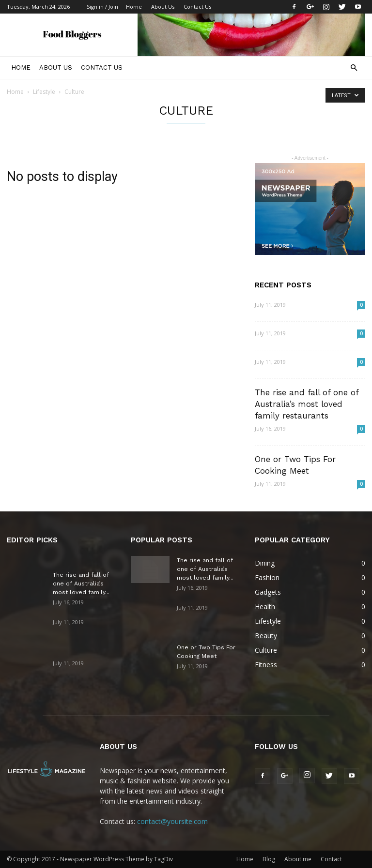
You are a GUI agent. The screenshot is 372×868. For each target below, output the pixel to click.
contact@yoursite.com (172, 821)
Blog (269, 859)
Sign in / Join (102, 7)
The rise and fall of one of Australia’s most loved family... (81, 584)
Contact (331, 859)
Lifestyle (44, 92)
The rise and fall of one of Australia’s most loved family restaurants (307, 404)
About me (298, 859)
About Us (163, 7)
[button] (354, 68)
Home (134, 7)
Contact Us (197, 7)
